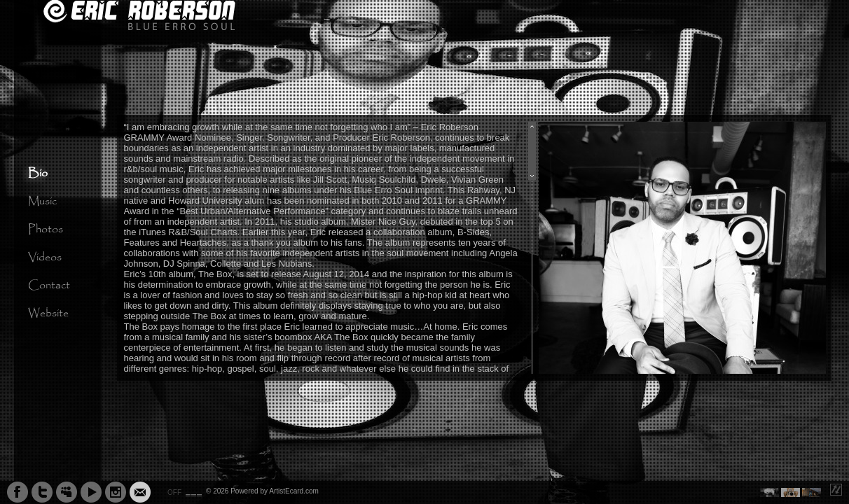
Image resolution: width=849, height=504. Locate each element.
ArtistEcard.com (294, 491)
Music (42, 201)
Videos (45, 257)
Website (48, 313)
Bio (38, 173)
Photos (46, 229)
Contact (49, 285)
